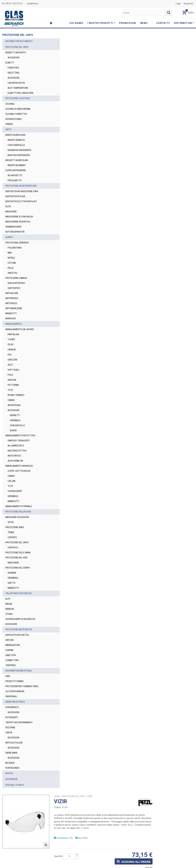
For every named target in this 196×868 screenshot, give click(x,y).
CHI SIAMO (76, 23)
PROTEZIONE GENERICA (17, 243)
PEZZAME (10, 728)
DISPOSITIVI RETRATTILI (17, 635)
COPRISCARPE (15, 491)
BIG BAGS (10, 763)
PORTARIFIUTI (12, 707)
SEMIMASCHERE (13, 227)
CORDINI (9, 650)
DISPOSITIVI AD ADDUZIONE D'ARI (22, 191)
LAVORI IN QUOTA (16, 83)
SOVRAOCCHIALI (14, 119)
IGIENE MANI (11, 753)
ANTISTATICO (14, 456)
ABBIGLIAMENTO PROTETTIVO (20, 436)
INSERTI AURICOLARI (15, 135)
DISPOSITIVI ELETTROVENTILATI (21, 201)
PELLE (11, 268)
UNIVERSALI (11, 696)
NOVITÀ (9, 773)
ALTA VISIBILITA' (15, 461)
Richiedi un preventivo (175, 118)
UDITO (8, 129)
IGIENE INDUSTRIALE (15, 702)
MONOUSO (11, 318)
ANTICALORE (12, 293)
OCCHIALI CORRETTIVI (16, 114)
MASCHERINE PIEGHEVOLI (18, 222)
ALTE (8, 599)
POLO (10, 375)
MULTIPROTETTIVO (17, 451)
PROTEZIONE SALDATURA (18, 512)
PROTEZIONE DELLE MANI (18, 553)
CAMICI (11, 400)
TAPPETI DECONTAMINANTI (19, 722)
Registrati (188, 4)
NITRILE (11, 258)
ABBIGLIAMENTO (14, 324)
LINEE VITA (11, 655)
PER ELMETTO (15, 180)
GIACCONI (12, 360)
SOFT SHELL (14, 370)
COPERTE (12, 537)
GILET (10, 365)
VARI (8, 676)
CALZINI (11, 481)
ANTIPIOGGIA (14, 405)
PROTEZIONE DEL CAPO (17, 47)
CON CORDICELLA (16, 145)
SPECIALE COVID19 (15, 785)
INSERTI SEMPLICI (16, 140)
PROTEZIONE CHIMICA (16, 278)
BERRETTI (15, 415)
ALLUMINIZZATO (16, 446)
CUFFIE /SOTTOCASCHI (19, 471)
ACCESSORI (13, 58)
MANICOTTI (11, 313)
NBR (10, 253)
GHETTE (12, 583)
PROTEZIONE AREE (15, 527)
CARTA (9, 733)
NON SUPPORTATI (16, 283)
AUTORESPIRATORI (15, 232)
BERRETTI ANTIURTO (16, 53)
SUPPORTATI (14, 288)
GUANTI (9, 237)
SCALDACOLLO (17, 425)
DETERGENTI (12, 717)
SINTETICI (12, 273)
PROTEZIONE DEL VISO (16, 558)
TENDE (11, 532)
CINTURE (10, 640)
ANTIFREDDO (12, 298)
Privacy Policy (141, 852)
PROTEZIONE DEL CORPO (18, 568)
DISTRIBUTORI (184, 23)
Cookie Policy (166, 864)
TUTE (10, 390)
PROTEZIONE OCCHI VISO (18, 98)
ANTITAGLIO (11, 303)
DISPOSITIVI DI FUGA (15, 196)
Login (178, 4)
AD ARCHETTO (15, 175)
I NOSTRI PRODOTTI (101, 23)
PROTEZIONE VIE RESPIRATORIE (21, 186)
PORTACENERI (12, 768)
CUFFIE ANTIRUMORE (16, 170)
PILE (10, 355)
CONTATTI (163, 23)
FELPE (11, 345)
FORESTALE (13, 68)
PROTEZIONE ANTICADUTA (19, 629)
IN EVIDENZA (11, 779)
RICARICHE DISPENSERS (19, 150)
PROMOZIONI (127, 23)
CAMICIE (12, 350)
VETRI (11, 522)
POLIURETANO (15, 248)
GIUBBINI (12, 573)
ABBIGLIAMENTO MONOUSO (19, 466)
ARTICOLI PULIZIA (14, 743)
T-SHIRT (11, 339)
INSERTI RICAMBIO (17, 165)
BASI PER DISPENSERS (19, 155)
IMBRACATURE (13, 645)
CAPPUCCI (13, 548)
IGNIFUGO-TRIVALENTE (19, 441)
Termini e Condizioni (133, 864)
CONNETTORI (12, 660)
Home (103, 40)
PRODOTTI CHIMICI (14, 681)
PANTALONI (13, 334)
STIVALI (9, 614)
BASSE (9, 604)
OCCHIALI (10, 104)
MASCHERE (11, 212)
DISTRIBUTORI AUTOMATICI (19, 41)
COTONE (12, 263)
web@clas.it (33, 4)
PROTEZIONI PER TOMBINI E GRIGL (22, 686)
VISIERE (9, 124)
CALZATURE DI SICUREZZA (19, 593)
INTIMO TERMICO (16, 395)
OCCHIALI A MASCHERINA (18, 109)
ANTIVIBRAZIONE (14, 308)
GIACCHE (12, 380)
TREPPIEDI (10, 665)
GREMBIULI (15, 420)
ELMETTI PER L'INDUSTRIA (21, 93)
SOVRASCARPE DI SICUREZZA (20, 619)
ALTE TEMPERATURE (18, 88)
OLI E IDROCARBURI (15, 691)
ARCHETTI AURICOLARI (17, 160)
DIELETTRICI (14, 73)
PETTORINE (13, 385)
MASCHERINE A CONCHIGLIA (19, 217)
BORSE (13, 430)
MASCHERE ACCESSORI (17, 517)
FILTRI (8, 207)
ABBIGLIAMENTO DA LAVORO (20, 329)
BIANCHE (10, 609)
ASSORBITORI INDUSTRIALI (19, 671)
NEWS (144, 23)
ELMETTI (10, 63)
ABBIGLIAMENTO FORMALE (19, 506)
